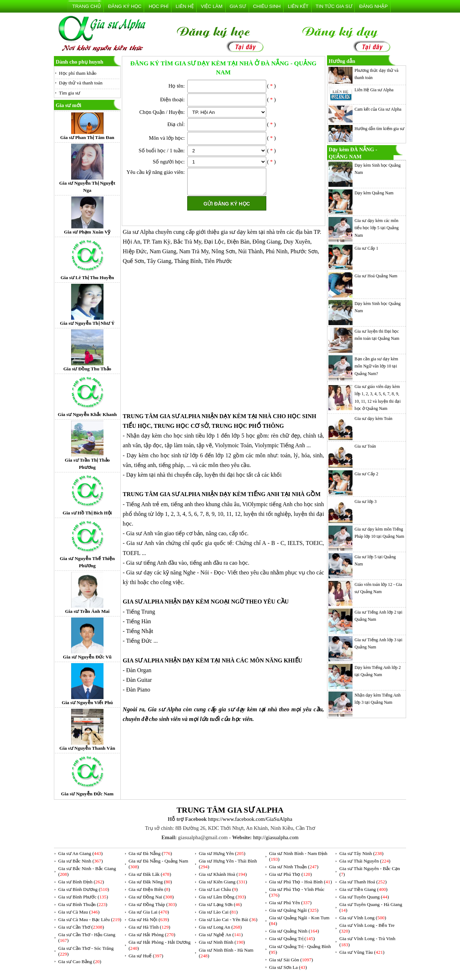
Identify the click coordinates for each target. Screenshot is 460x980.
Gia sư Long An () (220, 927)
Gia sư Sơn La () (288, 967)
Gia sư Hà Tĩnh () (149, 927)
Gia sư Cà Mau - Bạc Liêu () (90, 919)
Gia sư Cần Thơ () (81, 927)
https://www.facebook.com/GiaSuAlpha (250, 819)
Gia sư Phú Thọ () (291, 874)
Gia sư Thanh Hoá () (363, 882)
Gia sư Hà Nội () (149, 919)
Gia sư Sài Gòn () (291, 960)
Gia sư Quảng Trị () (292, 939)
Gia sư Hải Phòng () (152, 935)
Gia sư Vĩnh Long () (363, 918)
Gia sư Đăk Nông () (150, 882)
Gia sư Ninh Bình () (222, 942)
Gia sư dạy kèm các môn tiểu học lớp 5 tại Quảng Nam (377, 228)
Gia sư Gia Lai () (149, 912)
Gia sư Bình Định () (81, 882)
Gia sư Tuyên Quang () (364, 897)
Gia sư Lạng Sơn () (220, 904)
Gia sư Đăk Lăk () (150, 874)
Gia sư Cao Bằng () (80, 961)
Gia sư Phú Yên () (290, 903)
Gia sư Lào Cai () (218, 912)
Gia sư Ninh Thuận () (294, 867)
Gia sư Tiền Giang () (363, 889)
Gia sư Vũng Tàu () (362, 952)
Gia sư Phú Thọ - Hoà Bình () (301, 882)
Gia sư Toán (365, 446)
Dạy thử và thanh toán (81, 83)
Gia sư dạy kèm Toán (374, 419)
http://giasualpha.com (276, 837)
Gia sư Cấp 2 (367, 474)
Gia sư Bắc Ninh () (80, 861)
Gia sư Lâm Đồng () (222, 897)
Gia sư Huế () (146, 956)
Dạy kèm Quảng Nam (374, 193)
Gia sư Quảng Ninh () (294, 931)
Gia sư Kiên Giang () (223, 882)
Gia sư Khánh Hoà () (223, 874)
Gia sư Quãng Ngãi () (294, 910)
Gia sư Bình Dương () (84, 889)
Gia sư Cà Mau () (79, 912)
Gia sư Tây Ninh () (361, 853)
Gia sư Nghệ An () (221, 935)
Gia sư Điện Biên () (149, 889)
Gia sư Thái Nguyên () (365, 861)
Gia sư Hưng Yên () (222, 853)
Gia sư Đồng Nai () (151, 897)
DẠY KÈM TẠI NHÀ (245, 416)
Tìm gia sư (70, 93)
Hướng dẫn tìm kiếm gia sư (380, 129)
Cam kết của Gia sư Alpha (378, 109)
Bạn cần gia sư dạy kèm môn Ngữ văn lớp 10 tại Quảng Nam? (376, 366)
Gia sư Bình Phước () (83, 897)
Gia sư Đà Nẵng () (150, 853)
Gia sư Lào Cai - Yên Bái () (228, 919)
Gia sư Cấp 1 (367, 248)
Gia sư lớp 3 (366, 501)
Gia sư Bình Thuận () (83, 904)
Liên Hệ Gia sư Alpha (374, 90)
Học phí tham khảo (78, 73)
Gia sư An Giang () (80, 853)
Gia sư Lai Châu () (218, 889)
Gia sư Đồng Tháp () (153, 904)
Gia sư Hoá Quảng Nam (376, 276)
